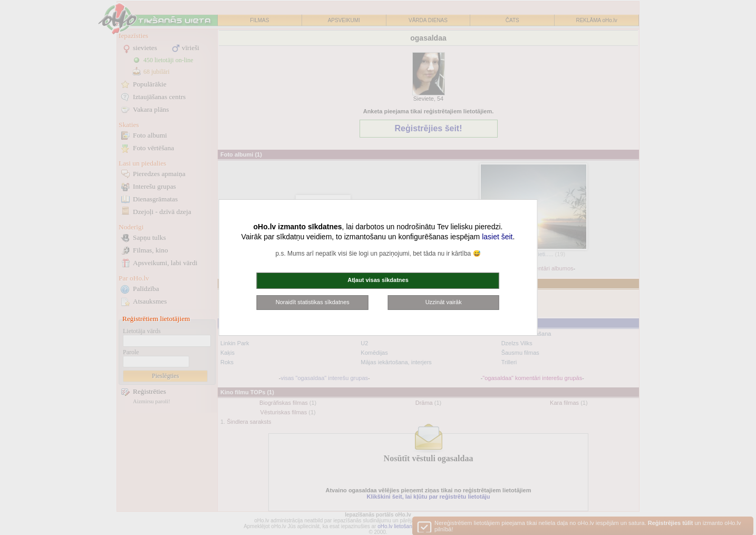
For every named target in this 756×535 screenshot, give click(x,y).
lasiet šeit (497, 237)
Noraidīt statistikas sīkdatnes (313, 302)
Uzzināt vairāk (444, 302)
